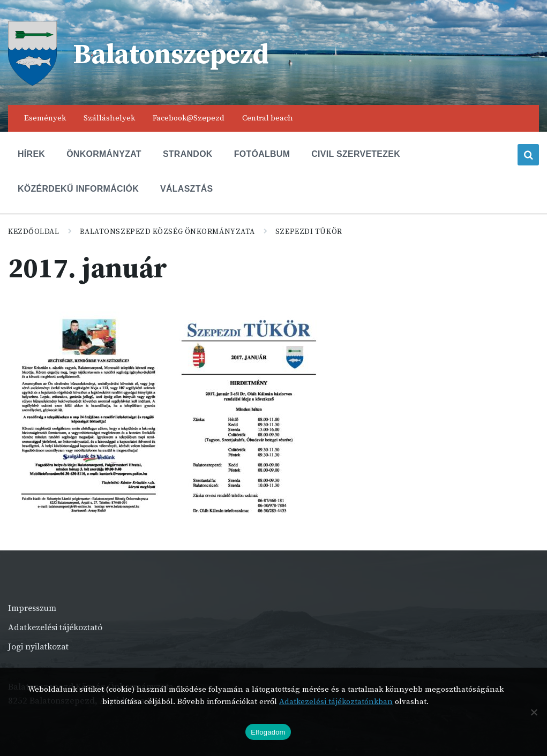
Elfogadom (268, 732)
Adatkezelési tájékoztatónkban (336, 702)
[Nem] (534, 712)
